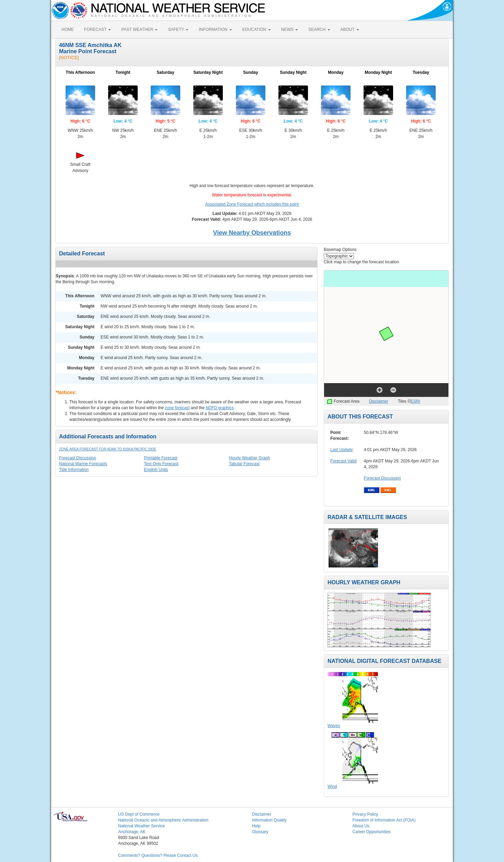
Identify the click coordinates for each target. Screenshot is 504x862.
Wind (332, 786)
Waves (334, 726)
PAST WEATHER (139, 30)
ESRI (415, 401)
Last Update (341, 450)
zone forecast (177, 408)
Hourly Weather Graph (250, 458)
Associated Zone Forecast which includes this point (252, 204)
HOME (68, 30)
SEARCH (319, 30)
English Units (156, 470)
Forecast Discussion (78, 458)
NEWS (290, 30)
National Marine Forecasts (83, 464)
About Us (361, 826)
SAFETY (178, 30)
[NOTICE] (69, 58)
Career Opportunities (372, 832)
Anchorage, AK (132, 832)
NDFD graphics (220, 408)
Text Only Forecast (161, 464)
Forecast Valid (343, 461)
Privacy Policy (365, 814)
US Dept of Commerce (139, 814)
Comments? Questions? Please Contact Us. (158, 855)
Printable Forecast (161, 458)
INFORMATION (215, 30)
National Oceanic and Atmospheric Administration (163, 820)
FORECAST (98, 30)
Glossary (260, 832)
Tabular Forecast (244, 464)
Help (256, 826)
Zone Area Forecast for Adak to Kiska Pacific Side (108, 449)
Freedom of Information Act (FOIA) (384, 820)
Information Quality (269, 820)
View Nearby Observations (252, 233)
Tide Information (74, 470)
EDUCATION (257, 30)
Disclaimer (379, 401)
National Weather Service (141, 826)
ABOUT (350, 30)
